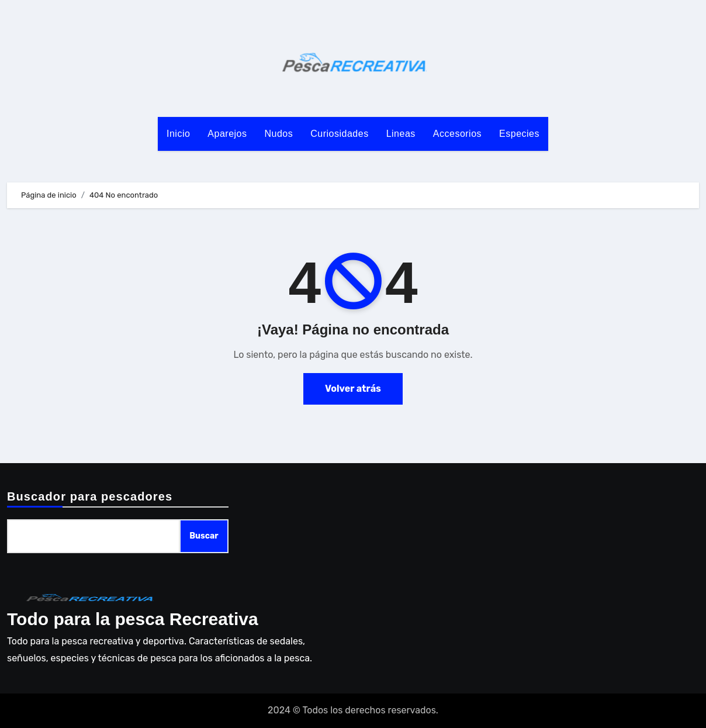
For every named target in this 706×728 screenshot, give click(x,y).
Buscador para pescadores (90, 496)
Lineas (401, 134)
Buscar (204, 536)
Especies (519, 134)
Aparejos (227, 134)
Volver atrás (353, 389)
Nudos (279, 134)
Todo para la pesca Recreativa (133, 619)
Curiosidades (339, 134)
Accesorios (457, 134)
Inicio (178, 134)
